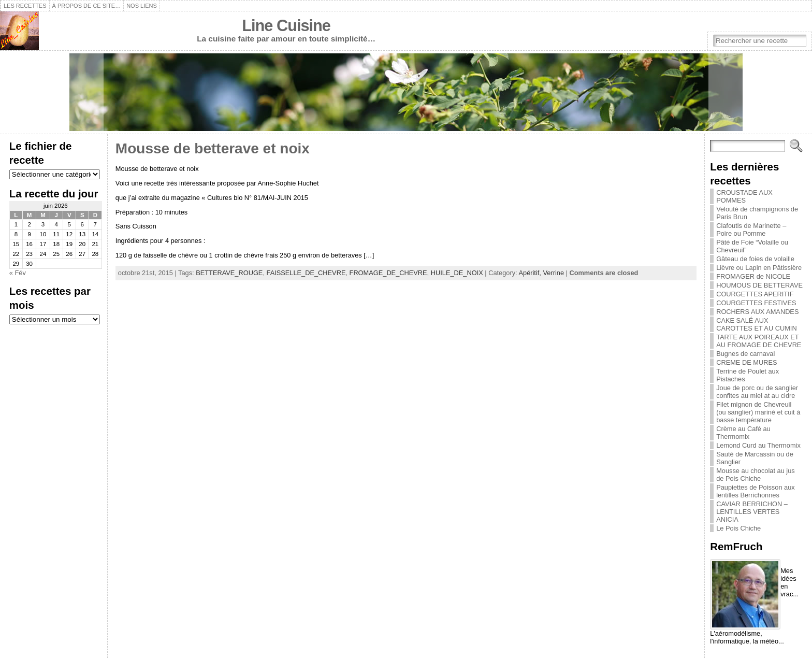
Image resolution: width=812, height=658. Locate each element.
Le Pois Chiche (738, 528)
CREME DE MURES (746, 362)
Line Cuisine (286, 26)
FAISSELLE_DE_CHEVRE (306, 273)
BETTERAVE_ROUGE (229, 273)
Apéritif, (531, 273)
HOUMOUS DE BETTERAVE (759, 285)
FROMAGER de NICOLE (753, 276)
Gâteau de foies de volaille (755, 259)
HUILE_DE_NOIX (457, 273)
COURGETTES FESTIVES (756, 303)
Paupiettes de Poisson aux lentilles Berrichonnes (756, 491)
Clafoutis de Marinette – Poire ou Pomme (751, 230)
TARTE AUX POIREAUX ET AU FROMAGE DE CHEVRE (759, 341)
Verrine (553, 273)
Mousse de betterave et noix (213, 148)
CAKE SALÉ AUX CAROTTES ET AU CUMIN (756, 324)
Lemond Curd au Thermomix (758, 445)
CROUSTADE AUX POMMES (744, 196)
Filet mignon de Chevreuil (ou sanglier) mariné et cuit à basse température (758, 412)
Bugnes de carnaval (745, 354)
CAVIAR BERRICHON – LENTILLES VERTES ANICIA (752, 512)
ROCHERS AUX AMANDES (757, 312)
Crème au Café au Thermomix (743, 433)
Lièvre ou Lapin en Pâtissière (759, 268)
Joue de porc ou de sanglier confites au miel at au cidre (757, 392)
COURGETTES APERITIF (755, 294)
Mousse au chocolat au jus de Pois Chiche (756, 475)
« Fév (18, 273)
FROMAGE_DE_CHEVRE (388, 273)
